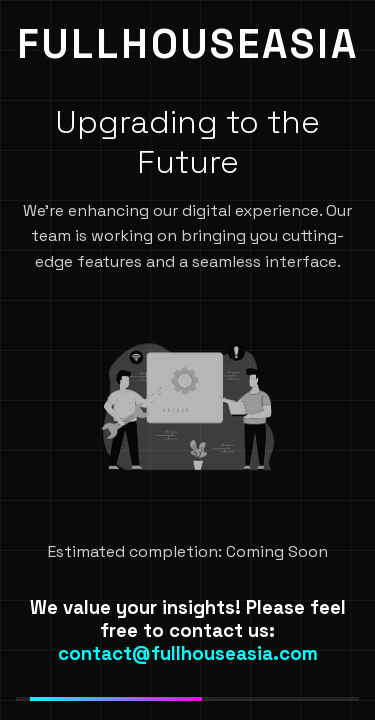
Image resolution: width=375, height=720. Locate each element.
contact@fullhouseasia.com (188, 653)
